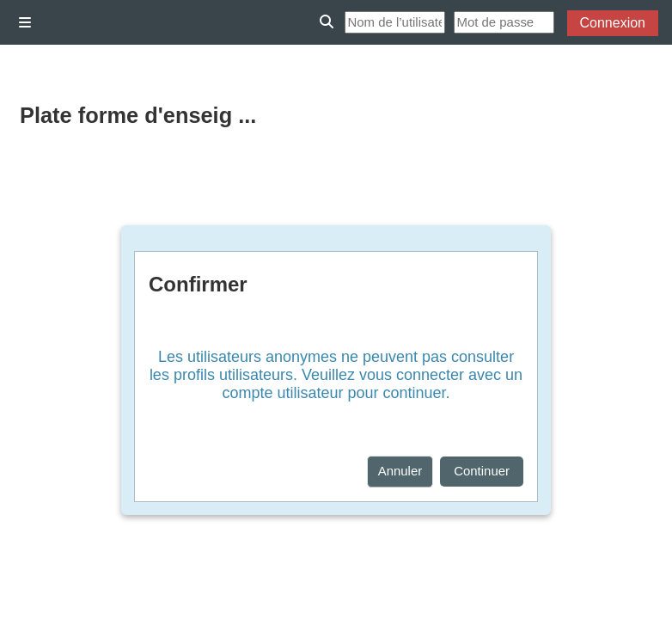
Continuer (482, 471)
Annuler (400, 471)
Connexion (613, 23)
